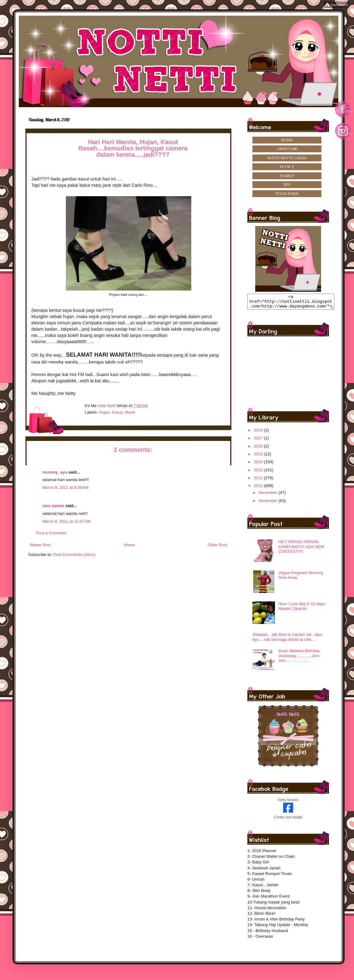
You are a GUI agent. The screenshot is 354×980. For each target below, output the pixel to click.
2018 (259, 433)
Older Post (217, 545)
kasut (117, 412)
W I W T (287, 167)
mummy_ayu (55, 472)
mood (130, 412)
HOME (287, 140)
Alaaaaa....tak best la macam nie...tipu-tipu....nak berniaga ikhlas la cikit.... (288, 640)
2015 (259, 457)
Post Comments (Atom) (74, 555)
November (269, 503)
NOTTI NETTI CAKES (287, 158)
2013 (259, 473)
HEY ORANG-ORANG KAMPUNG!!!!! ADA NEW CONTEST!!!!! (301, 549)
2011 (259, 488)
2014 (259, 465)
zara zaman (53, 506)
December (269, 495)
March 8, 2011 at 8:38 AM (65, 487)
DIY (287, 184)
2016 (259, 449)
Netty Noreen (288, 803)
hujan (104, 412)
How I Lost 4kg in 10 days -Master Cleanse (303, 609)
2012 (259, 481)
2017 (259, 441)
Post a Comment (51, 533)
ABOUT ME (287, 149)
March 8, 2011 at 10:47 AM (66, 521)
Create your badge (288, 820)
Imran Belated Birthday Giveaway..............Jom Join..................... (299, 658)
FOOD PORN (287, 194)
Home (129, 545)
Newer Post (40, 545)
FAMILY (287, 176)
